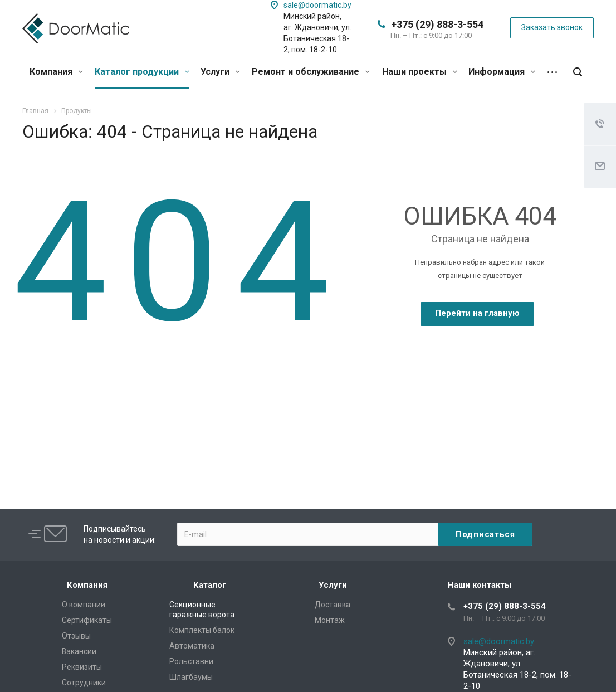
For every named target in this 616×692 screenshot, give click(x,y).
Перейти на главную (477, 313)
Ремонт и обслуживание (311, 72)
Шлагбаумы (191, 677)
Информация (502, 72)
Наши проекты (420, 72)
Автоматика (192, 646)
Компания (56, 72)
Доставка (333, 605)
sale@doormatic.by (317, 5)
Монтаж (330, 620)
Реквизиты (82, 667)
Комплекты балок (202, 630)
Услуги (220, 72)
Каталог (210, 585)
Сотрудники (84, 683)
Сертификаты (87, 620)
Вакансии (79, 651)
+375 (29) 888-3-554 (437, 24)
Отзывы (76, 636)
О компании (84, 605)
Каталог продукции (142, 72)
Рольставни (191, 661)
